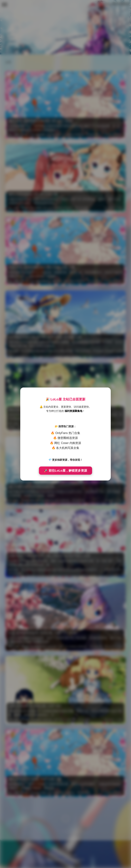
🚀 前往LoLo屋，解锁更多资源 (65, 471)
